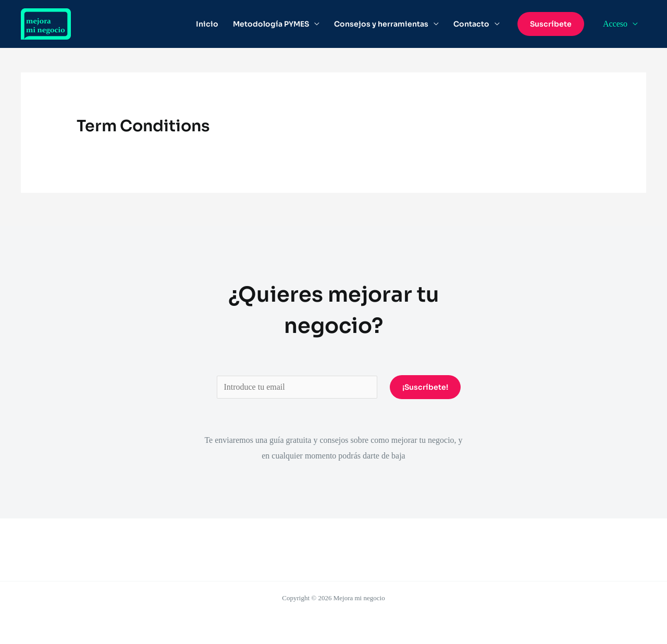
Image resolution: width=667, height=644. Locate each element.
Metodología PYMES (271, 24)
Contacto (471, 24)
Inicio (207, 24)
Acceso (615, 24)
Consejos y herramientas (381, 24)
